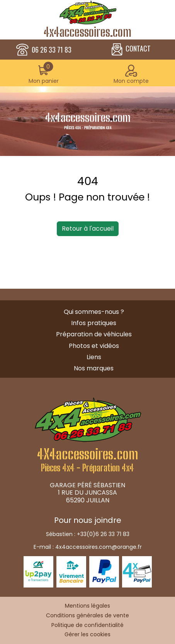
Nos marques (94, 368)
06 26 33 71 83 (52, 50)
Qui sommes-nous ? (94, 312)
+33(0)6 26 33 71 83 (103, 534)
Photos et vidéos (94, 346)
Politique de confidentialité (87, 625)
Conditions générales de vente (87, 615)
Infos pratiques (94, 323)
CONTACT (131, 50)
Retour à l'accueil (88, 229)
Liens (94, 357)
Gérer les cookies (87, 634)
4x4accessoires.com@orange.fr (99, 547)
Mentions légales (87, 606)
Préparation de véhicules (94, 334)
